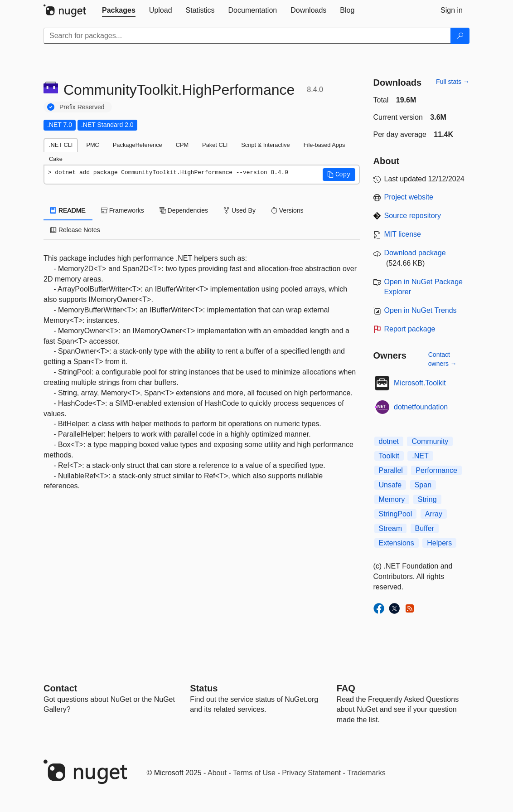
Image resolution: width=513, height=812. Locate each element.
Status (204, 688)
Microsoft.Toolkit (420, 383)
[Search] (460, 36)
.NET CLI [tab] (61, 145)
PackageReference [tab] (138, 145)
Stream (391, 528)
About (217, 773)
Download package (415, 253)
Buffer (425, 528)
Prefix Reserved (82, 107)
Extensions (397, 543)
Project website (409, 197)
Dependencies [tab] (184, 210)
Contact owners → (443, 359)
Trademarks (366, 773)
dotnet (389, 441)
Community (430, 441)
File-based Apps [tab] (324, 145)
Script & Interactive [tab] (265, 145)
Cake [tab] (56, 159)
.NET (420, 456)
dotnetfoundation (421, 407)
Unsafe (390, 485)
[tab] (119, 10)
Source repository (413, 216)
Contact (60, 688)
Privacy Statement (311, 773)
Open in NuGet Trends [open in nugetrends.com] (421, 310)
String (427, 499)
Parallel (391, 470)
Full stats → (453, 82)
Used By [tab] (240, 210)
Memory (392, 499)
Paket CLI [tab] (215, 145)
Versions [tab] (287, 210)
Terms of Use (254, 773)
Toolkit (389, 456)
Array (434, 514)
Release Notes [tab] (75, 230)
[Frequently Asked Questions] (346, 688)
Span (423, 485)
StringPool (396, 514)
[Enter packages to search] (247, 36)
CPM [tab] (182, 145)
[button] (339, 175)
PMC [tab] (92, 145)
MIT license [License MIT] (403, 234)
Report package (410, 329)
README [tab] (68, 210)
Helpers (439, 543)
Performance (436, 470)
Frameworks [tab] (123, 210)
